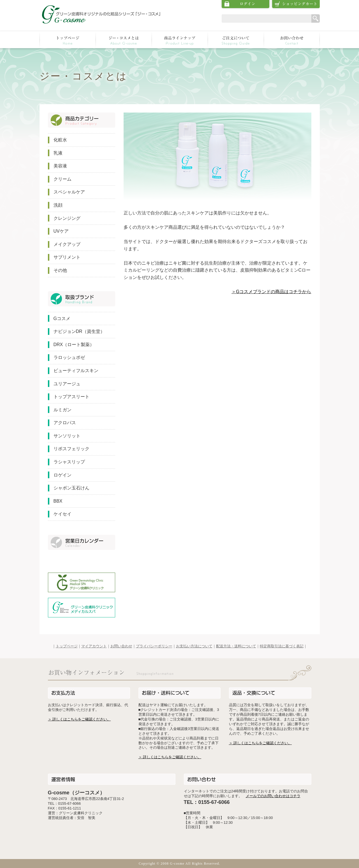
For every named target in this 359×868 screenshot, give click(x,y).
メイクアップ (67, 244)
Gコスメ (62, 319)
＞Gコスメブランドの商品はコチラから (271, 292)
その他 (60, 270)
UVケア (61, 231)
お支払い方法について (194, 646)
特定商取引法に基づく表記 (282, 646)
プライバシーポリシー (154, 646)
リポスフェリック (71, 449)
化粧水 (60, 140)
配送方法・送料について (236, 646)
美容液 (60, 166)
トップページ (67, 646)
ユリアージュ (67, 384)
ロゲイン (62, 475)
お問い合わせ (121, 646)
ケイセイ (62, 514)
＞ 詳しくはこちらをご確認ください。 (79, 719)
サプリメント (67, 257)
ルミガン (62, 410)
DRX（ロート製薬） (74, 345)
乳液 (58, 153)
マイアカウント (94, 646)
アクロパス (65, 423)
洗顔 (58, 205)
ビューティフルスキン (76, 371)
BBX (58, 501)
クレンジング (67, 218)
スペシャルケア (69, 192)
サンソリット (67, 436)
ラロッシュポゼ (69, 357)
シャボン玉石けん (71, 488)
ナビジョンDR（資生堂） (79, 331)
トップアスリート (71, 397)
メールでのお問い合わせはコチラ (273, 796)
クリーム (62, 179)
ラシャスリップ (69, 462)
